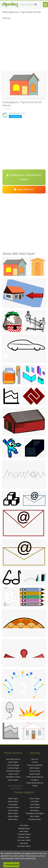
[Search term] (30, 5)
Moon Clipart (35, 798)
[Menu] (45, 5)
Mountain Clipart (24, 846)
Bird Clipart (24, 831)
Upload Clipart (35, 774)
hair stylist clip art (13, 759)
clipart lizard (13, 774)
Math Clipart (13, 798)
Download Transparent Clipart (24, 177)
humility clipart (13, 768)
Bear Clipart (35, 816)
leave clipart (13, 762)
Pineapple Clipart (24, 834)
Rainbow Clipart (35, 819)
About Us (35, 759)
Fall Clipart (35, 801)
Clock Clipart (35, 804)
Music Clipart (13, 813)
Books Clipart (13, 801)
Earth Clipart (13, 810)
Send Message (15, 116)
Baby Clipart (13, 819)
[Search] (36, 5)
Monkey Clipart (24, 837)
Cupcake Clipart (13, 807)
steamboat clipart (13, 771)
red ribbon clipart (13, 777)
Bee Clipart (35, 810)
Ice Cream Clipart (24, 840)
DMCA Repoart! (24, 189)
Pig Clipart (24, 843)
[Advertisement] (24, 46)
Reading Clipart (24, 828)
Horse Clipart (35, 807)
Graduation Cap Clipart (35, 813)
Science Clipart (13, 816)
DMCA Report (35, 768)
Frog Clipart (13, 804)
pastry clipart (13, 780)
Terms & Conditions (35, 765)
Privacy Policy (35, 771)
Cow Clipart (24, 825)
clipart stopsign (13, 765)
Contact (35, 762)
